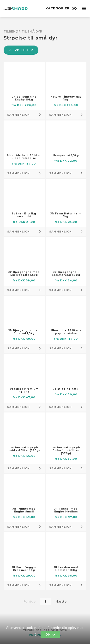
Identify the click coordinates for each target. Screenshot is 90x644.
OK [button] (50, 634)
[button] (35, 635)
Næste (61, 601)
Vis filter (21, 50)
